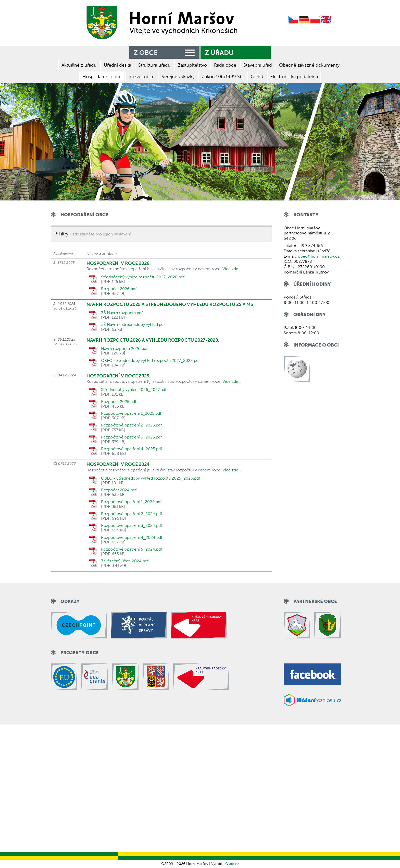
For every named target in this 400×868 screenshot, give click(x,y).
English (326, 20)
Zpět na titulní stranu (160, 22)
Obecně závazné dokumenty (309, 65)
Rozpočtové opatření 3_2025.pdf (131, 437)
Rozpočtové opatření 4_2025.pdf (132, 449)
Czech (293, 20)
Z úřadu (219, 53)
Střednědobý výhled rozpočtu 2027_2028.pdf (143, 277)
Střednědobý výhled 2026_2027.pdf (134, 390)
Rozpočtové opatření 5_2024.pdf (132, 549)
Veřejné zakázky (178, 77)
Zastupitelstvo (192, 65)
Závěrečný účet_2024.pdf (125, 561)
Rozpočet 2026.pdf (119, 289)
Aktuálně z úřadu (79, 65)
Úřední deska (117, 65)
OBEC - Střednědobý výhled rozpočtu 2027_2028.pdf (150, 361)
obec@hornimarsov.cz (319, 256)
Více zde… (232, 269)
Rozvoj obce (142, 77)
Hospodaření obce (102, 77)
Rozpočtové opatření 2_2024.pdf (132, 514)
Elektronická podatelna (294, 77)
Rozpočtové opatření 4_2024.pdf (132, 538)
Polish (315, 20)
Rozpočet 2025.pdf (119, 402)
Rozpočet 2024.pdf (119, 490)
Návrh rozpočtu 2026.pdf (124, 349)
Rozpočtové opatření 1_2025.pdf (131, 413)
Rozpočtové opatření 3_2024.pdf (132, 526)
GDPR (257, 77)
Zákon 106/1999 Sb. (223, 77)
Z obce (165, 52)
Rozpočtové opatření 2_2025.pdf (131, 425)
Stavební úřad (258, 65)
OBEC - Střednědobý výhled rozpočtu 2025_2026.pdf (151, 478)
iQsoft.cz (232, 864)
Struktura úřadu (154, 65)
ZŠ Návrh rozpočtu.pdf (122, 313)
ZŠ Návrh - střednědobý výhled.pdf (133, 325)
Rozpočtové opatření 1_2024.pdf (131, 502)
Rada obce (225, 65)
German (304, 20)
